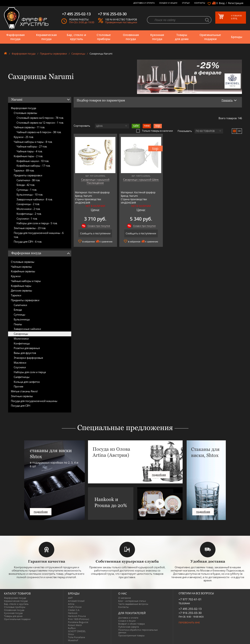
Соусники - (27, 219)
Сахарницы (78, 54)
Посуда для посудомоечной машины (34, 401)
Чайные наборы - (32, 146)
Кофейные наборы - (33, 166)
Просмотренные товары (131, 635)
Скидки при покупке (97, 226)
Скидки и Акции (168, 3)
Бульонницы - (30, 195)
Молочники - (28, 209)
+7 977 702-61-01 (190, 599)
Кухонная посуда (157, 37)
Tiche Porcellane (76, 637)
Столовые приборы (104, 37)
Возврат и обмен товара (131, 624)
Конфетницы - (29, 214)
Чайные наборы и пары (26, 281)
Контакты (200, 3)
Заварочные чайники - (35, 199)
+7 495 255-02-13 (190, 609)
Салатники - (28, 180)
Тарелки (16, 295)
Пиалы (18, 324)
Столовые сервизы (25, 113)
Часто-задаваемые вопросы (133, 604)
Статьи (186, 3)
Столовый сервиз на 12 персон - (40, 123)
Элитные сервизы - (30, 228)
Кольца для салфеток (27, 382)
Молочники (21, 339)
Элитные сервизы (22, 396)
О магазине (124, 598)
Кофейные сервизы (23, 271)
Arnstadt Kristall (76, 601)
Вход (222, 3)
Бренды (237, 37)
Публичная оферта (129, 627)
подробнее (41, 512)
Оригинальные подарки (210, 37)
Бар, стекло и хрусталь (76, 37)
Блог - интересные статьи (132, 601)
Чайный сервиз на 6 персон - (39, 132)
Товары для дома (182, 37)
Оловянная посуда (131, 37)
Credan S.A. (74, 610)
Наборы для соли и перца (30, 372)
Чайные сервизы (21, 267)
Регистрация (236, 3)
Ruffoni (72, 628)
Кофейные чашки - (33, 161)
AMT (70, 598)
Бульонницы (22, 319)
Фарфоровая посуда (15, 37)
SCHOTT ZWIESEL (77, 631)
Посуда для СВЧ (21, 406)
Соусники (20, 367)
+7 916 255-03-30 (190, 613)
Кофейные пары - (28, 156)
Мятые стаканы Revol (24, 391)
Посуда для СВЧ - (28, 242)
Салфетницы (22, 377)
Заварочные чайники (27, 329)
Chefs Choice (75, 607)
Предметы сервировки (53, 54)
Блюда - (26, 185)
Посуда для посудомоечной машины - (39, 235)
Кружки (16, 276)
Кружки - (24, 137)
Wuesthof (73, 640)
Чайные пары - (30, 151)
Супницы (19, 315)
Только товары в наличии (155, 131)
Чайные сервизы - (29, 127)
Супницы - (27, 190)
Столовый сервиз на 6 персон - (40, 118)
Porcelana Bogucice (78, 622)
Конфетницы (22, 343)
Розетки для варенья (27, 348)
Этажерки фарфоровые (28, 358)
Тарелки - (24, 170)
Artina (71, 604)
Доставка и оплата (144, 3)
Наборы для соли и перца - (37, 223)
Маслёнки (20, 363)
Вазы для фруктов (25, 353)
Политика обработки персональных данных (138, 631)
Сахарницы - (28, 204)
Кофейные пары (21, 286)
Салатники (20, 305)
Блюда (18, 310)
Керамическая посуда (46, 37)
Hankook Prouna (77, 616)
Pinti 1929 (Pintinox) (78, 619)
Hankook (73, 613)
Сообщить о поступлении (94, 233)
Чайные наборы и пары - (33, 142)
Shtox (71, 634)
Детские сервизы (21, 290)
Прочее (18, 386)
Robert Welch (75, 625)
